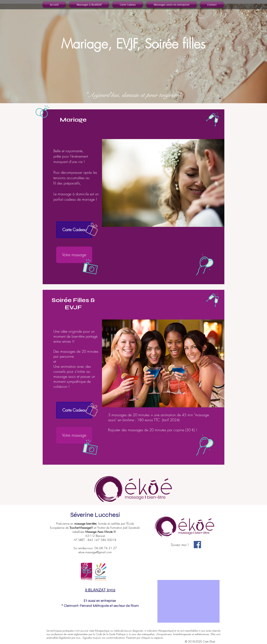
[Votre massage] (74, 255)
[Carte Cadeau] (74, 230)
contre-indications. (116, 638)
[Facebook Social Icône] (197, 545)
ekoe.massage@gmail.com (95, 552)
